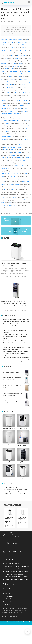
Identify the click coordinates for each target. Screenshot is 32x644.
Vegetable (13, 40)
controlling (15, 197)
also (12, 69)
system (13, 147)
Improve (23, 166)
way (2, 79)
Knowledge (8, 601)
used (13, 56)
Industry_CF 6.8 (21, 462)
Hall (14, 85)
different (14, 176)
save (3, 176)
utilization (4, 168)
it (6, 40)
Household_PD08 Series (9, 428)
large (20, 82)
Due (7, 160)
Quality (17, 74)
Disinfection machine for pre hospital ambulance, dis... (17, 362)
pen (12, 61)
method (20, 50)
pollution (12, 114)
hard (3, 98)
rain (19, 187)
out (13, 66)
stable (24, 200)
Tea (9, 106)
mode (14, 189)
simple (7, 93)
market (12, 111)
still (27, 108)
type (24, 108)
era (21, 87)
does (23, 214)
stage (3, 197)
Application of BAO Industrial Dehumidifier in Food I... (17, 347)
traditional (24, 85)
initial (15, 108)
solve (28, 126)
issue (19, 71)
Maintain (11, 184)
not (10, 42)
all (18, 66)
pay (28, 182)
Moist (7, 131)
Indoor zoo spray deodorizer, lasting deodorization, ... (17, 358)
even (4, 131)
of (10, 214)
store (19, 42)
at (28, 40)
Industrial (14, 87)
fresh (3, 40)
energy (19, 118)
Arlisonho (14, 543)
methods (8, 87)
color (17, 129)
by (2, 74)
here (26, 56)
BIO (18, 121)
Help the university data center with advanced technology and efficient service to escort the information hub (15, 304)
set (5, 189)
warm (3, 158)
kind (28, 53)
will (10, 205)
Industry (7, 594)
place (19, 90)
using (4, 205)
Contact (7, 604)
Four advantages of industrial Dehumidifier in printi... (16, 351)
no (18, 56)
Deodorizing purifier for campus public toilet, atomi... (16, 322)
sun (25, 50)
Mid (11, 152)
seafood (20, 40)
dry (15, 50)
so (2, 45)
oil (18, 93)
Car (9, 66)
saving (23, 118)
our (27, 100)
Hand (8, 82)
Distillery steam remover (11, 488)
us (10, 95)
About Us (8, 588)
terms (21, 106)
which (16, 111)
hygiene (15, 71)
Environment (5, 121)
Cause (15, 205)
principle (4, 137)
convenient (4, 174)
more (20, 200)
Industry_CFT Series (8, 478)
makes (27, 121)
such (13, 45)
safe (20, 77)
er (24, 77)
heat (24, 100)
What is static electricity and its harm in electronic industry (9, 520)
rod (8, 45)
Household (8, 591)
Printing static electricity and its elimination (22, 519)
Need (14, 82)
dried (4, 45)
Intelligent (4, 100)
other (11, 71)
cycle (7, 85)
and (4, 214)
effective (17, 166)
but (29, 58)
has (8, 137)
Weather (4, 63)
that (23, 56)
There (6, 69)
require (13, 79)
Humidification (7, 147)
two (10, 137)
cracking (27, 129)
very (4, 182)
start (15, 174)
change (7, 123)
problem (18, 114)
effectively (18, 152)
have (11, 85)
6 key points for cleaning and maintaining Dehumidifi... (17, 320)
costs (9, 108)
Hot (24, 87)
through (20, 144)
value (23, 48)
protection (13, 121)
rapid (17, 142)
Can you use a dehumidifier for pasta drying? (16, 490)
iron (11, 203)
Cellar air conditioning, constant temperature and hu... (17, 324)
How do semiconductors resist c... (16, 231)
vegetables (23, 45)
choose (13, 179)
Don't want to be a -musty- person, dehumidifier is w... (17, 341)
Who (12, 150)
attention (4, 184)
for (22, 42)
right (19, 179)
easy (13, 42)
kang (15, 93)
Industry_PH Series (21, 445)
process (4, 108)
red (18, 174)
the (7, 214)
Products (4, 42)
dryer (31, 214)
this (26, 53)
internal (26, 139)
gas (28, 103)
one (9, 174)
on (26, 42)
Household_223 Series (22, 478)
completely (6, 61)
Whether (8, 74)
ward (8, 118)
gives (23, 111)
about (28, 71)
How (20, 214)
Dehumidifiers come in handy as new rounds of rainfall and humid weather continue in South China (16, 494)
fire (21, 108)
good (11, 63)
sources (18, 58)
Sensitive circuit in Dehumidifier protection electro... (16, 334)
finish (23, 74)
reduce (22, 163)
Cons (6, 58)
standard (17, 100)
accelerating (19, 158)
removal (4, 139)
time (29, 42)
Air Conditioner (9, 596)
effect (22, 126)
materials (4, 179)
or (10, 50)
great (13, 158)
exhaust (22, 160)
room (25, 93)
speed (27, 158)
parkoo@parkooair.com (14, 551)
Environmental (5, 114)
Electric (13, 155)
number (8, 187)
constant (17, 184)
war (5, 98)
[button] (29, 2)
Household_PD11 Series (9, 462)
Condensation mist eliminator (11, 349)
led (26, 152)
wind (15, 63)
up (7, 158)
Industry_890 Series (22, 428)
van (19, 53)
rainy (20, 63)
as (15, 45)
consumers (24, 79)
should (24, 182)
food (9, 77)
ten (26, 174)
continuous (19, 147)
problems (4, 134)
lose (21, 123)
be (17, 42)
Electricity (4, 106)
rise (26, 111)
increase (13, 48)
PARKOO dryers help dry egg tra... (16, 220)
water (5, 150)
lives (3, 71)
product (3, 50)
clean (3, 203)
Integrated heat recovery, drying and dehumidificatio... (17, 360)
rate (8, 168)
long (28, 82)
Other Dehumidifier (10, 599)
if (15, 103)
